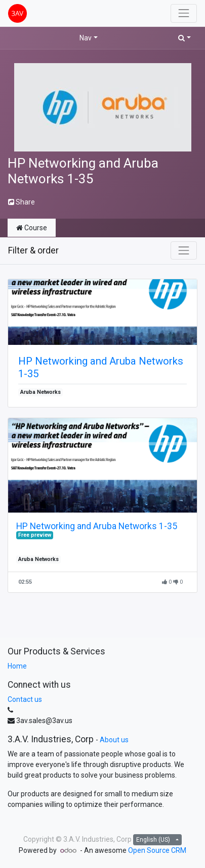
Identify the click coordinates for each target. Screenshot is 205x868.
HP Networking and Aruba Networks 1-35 (101, 367)
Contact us (25, 699)
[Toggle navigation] (184, 250)
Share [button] (22, 202)
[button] (184, 38)
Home (17, 666)
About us (114, 740)
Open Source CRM (157, 850)
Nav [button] (86, 38)
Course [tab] (32, 228)
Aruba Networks (40, 392)
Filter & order (33, 250)
